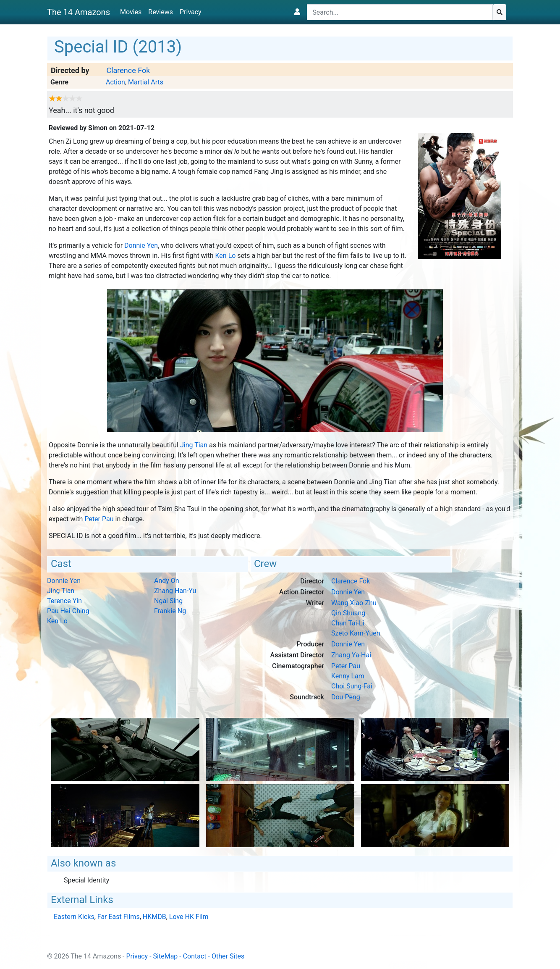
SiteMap (166, 956)
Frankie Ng (170, 611)
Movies (131, 12)
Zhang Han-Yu (175, 591)
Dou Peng (346, 697)
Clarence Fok (128, 70)
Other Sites (228, 956)
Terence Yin (64, 601)
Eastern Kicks (74, 917)
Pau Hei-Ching (68, 611)
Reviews (161, 12)
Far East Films (119, 917)
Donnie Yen (141, 246)
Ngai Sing (168, 601)
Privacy (191, 12)
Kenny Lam (348, 676)
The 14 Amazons (79, 12)
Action (115, 82)
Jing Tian (194, 445)
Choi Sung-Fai (352, 686)
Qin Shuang (348, 613)
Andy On (167, 581)
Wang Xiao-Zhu (354, 603)
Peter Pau (99, 519)
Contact (195, 956)
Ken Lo (226, 256)
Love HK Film (189, 917)
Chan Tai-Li (348, 623)
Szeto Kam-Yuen (356, 633)
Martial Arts (146, 82)
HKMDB (154, 917)
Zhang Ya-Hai (351, 655)
